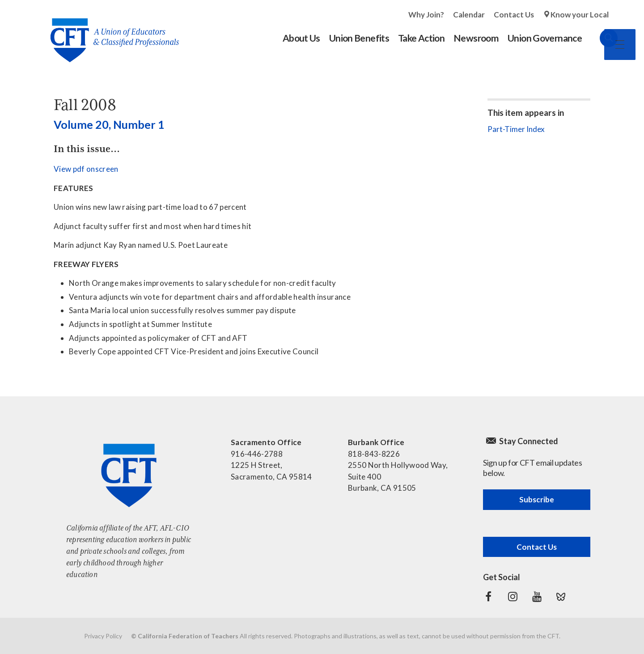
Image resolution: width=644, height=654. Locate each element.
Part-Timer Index (516, 129)
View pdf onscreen (86, 169)
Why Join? (426, 15)
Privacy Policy (103, 636)
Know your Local (580, 15)
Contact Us (514, 15)
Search (600, 38)
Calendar (469, 15)
